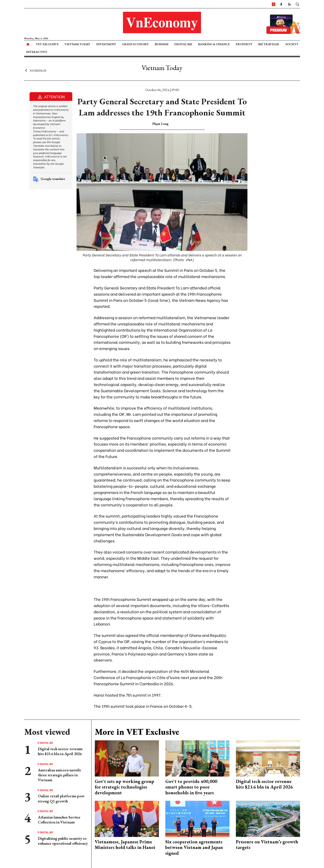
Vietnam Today (77, 44)
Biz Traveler (269, 44)
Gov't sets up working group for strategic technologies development (124, 787)
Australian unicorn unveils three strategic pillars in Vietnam (59, 775)
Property (244, 44)
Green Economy (135, 44)
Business (161, 44)
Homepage (35, 70)
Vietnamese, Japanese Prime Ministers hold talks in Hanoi (125, 845)
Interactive (37, 52)
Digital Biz (183, 44)
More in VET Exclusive (137, 732)
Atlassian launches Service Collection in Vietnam (59, 820)
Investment (106, 44)
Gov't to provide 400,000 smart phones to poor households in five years (191, 787)
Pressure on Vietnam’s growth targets (267, 845)
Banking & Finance (214, 44)
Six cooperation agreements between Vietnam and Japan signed (194, 847)
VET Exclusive (47, 44)
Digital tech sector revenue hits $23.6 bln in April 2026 (60, 751)
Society (292, 44)
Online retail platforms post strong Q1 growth (61, 798)
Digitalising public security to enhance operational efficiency (63, 841)
